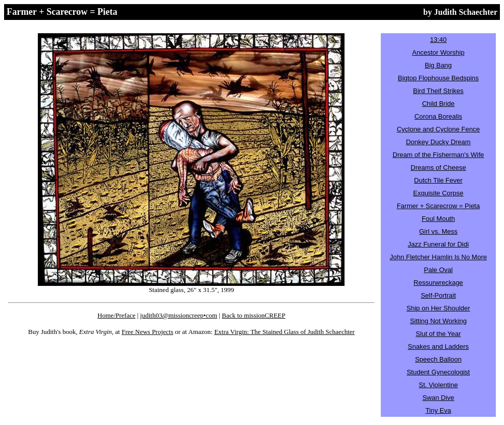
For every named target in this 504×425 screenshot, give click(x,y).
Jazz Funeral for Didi (438, 244)
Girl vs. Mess (438, 231)
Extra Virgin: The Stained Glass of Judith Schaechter (284, 332)
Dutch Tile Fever (438, 180)
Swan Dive (438, 398)
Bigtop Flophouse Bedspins (438, 78)
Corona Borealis (438, 116)
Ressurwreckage (438, 283)
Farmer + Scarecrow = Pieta (438, 206)
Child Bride (439, 104)
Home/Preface (117, 315)
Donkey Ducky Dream (438, 142)
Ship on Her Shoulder (438, 308)
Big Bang (438, 65)
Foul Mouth (438, 219)
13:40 (438, 40)
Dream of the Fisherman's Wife (438, 155)
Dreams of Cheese (438, 167)
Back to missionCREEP (254, 315)
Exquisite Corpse (438, 193)
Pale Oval (438, 270)
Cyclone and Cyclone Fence (438, 129)
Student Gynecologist (439, 372)
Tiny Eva (438, 410)
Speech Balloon (438, 359)
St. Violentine (438, 385)
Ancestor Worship (438, 52)
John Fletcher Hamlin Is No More (438, 257)
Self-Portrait (438, 295)
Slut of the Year (438, 334)
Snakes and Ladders (438, 346)
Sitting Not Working (438, 321)
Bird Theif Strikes (438, 91)
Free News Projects (147, 332)
